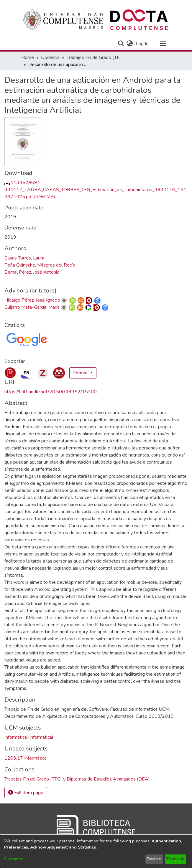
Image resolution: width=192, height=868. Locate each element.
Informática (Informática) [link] (29, 737)
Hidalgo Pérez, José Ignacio (32, 300)
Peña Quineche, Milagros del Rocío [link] (40, 265)
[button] (121, 44)
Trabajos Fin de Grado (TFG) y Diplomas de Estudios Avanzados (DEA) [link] (96, 57)
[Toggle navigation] (163, 44)
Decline (154, 859)
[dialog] (96, 852)
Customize (14, 859)
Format (81, 373)
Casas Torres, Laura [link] (24, 258)
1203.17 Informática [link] (26, 758)
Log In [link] (142, 44)
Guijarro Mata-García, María (32, 307)
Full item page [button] (26, 793)
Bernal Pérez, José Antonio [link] (32, 272)
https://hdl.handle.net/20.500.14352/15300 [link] (51, 392)
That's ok (175, 859)
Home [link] (28, 57)
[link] (95, 190)
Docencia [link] (50, 57)
